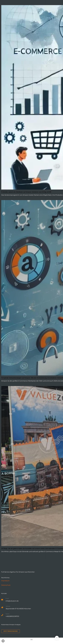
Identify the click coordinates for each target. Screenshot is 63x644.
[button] (3, 641)
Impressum (5, 581)
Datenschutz (6, 585)
